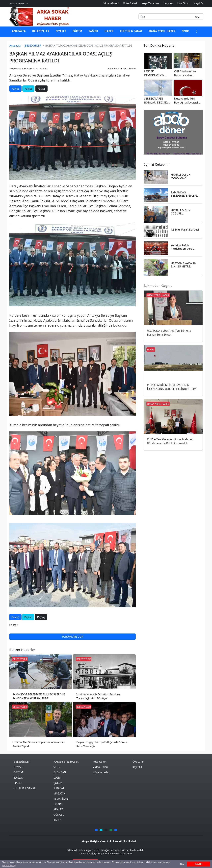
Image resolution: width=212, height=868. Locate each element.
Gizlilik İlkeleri (128, 841)
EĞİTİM (77, 31)
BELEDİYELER (41, 31)
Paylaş (15, 89)
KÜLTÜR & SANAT (131, 31)
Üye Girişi (138, 762)
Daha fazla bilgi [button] (9, 866)
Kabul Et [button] (198, 864)
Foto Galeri (100, 762)
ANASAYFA (19, 31)
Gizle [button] (182, 864)
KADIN (57, 820)
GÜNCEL (59, 815)
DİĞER (57, 778)
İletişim (94, 841)
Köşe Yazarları (102, 772)
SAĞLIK (93, 31)
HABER (109, 31)
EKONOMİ (60, 772)
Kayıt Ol (137, 767)
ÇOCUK (58, 783)
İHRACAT (59, 788)
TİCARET (58, 804)
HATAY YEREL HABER (162, 31)
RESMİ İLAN (61, 799)
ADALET (58, 809)
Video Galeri (100, 767)
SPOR (185, 31)
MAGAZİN (59, 793)
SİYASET (61, 31)
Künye (85, 841)
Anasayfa (15, 46)
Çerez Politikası (109, 841)
